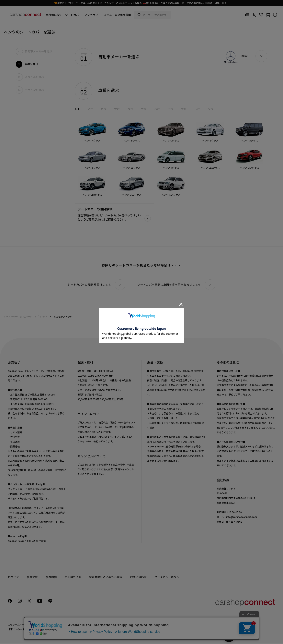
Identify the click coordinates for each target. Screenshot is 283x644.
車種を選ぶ (27, 64)
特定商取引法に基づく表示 (105, 577)
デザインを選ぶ (30, 90)
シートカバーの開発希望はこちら (89, 285)
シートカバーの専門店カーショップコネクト (26, 317)
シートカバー (73, 15)
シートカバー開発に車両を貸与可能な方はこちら (169, 285)
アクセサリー (93, 15)
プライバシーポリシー (168, 577)
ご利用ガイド (73, 577)
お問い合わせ (138, 577)
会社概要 (51, 577)
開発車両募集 (123, 15)
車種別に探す (54, 15)
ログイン (13, 577)
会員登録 (32, 577)
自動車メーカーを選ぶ (34, 51)
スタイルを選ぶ (30, 77)
